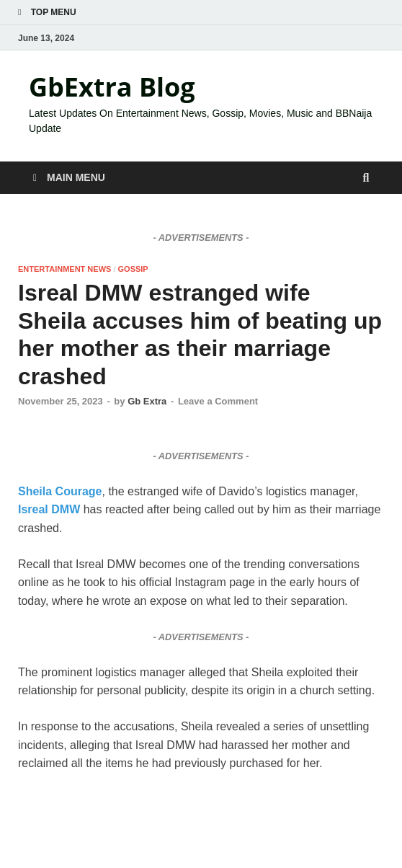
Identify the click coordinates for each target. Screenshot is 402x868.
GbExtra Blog (112, 87)
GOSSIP (133, 269)
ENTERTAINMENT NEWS (64, 269)
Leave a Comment (218, 401)
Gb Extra (147, 401)
